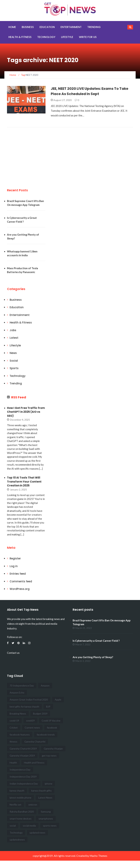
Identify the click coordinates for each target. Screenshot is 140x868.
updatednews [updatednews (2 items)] (17, 840)
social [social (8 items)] (13, 826)
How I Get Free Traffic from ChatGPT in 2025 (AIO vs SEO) (26, 412)
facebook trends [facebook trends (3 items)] (46, 735)
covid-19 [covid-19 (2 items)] (14, 721)
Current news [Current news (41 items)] (32, 728)
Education (47, 27)
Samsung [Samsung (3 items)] (46, 812)
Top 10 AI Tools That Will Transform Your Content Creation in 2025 (24, 482)
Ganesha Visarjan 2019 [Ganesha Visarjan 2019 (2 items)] (22, 756)
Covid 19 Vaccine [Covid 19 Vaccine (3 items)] (51, 721)
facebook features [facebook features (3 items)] (20, 735)
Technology (46, 37)
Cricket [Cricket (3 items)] (14, 728)
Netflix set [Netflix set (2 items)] (15, 805)
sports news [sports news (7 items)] (50, 826)
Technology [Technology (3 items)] (16, 833)
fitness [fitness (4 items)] (13, 742)
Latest (14, 338)
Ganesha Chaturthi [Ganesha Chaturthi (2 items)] (35, 742)
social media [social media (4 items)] (29, 826)
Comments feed (21, 581)
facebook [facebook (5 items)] (52, 728)
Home (12, 27)
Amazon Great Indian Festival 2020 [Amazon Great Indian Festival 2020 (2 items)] (29, 700)
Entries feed (18, 574)
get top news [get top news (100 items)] (49, 756)
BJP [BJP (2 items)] (48, 707)
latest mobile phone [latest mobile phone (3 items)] (20, 798)
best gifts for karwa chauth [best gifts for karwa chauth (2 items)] (24, 707)
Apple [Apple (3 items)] (58, 700)
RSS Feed (19, 397)
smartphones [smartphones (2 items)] (46, 819)
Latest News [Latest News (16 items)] (45, 798)
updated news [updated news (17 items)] (37, 833)
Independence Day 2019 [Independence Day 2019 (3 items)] (23, 777)
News (13, 353)
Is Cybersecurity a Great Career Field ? (96, 641)
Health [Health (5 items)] (13, 763)
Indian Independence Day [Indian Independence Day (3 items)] (24, 784)
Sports (14, 368)
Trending (94, 27)
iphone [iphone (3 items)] (49, 784)
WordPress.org (20, 589)
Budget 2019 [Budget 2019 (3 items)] (40, 714)
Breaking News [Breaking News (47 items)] (18, 714)
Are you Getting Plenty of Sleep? (93, 657)
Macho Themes (98, 856)
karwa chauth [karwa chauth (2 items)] (17, 791)
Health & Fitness (20, 37)
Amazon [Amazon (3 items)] (45, 686)
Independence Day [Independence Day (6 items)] (20, 770)
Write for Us (88, 37)
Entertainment (71, 27)
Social (14, 361)
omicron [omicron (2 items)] (33, 805)
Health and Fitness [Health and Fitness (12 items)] (34, 763)
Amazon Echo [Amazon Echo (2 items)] (17, 693)
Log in (14, 566)
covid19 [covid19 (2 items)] (30, 721)
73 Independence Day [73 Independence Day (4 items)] (22, 686)
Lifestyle (67, 37)
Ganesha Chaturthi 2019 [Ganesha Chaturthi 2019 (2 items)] (23, 749)
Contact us (13, 653)
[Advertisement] (33, 154)
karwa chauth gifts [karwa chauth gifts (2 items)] (41, 791)
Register (15, 558)
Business (28, 27)
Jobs (13, 330)
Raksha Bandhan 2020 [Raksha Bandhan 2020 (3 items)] (22, 812)
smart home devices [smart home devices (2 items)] (21, 819)
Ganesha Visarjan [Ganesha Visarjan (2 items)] (53, 749)
